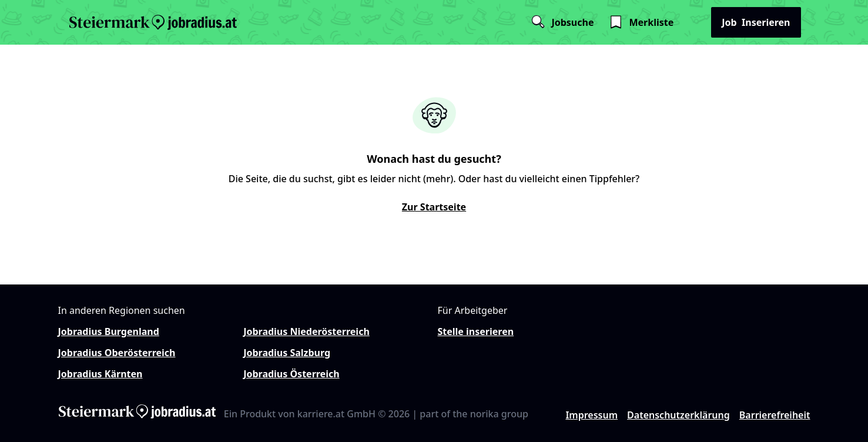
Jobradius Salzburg (287, 353)
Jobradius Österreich (291, 374)
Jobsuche (562, 22)
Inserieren (756, 22)
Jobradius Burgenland (109, 331)
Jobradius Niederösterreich (306, 331)
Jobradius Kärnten (100, 374)
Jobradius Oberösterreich (117, 353)
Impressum (591, 415)
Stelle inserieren (476, 331)
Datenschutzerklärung (678, 415)
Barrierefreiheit (775, 415)
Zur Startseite (434, 207)
